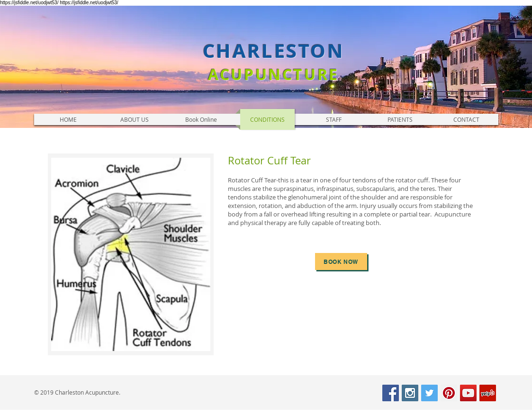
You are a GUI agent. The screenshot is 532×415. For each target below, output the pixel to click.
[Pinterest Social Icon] (449, 393)
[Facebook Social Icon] (391, 393)
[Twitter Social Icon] (429, 393)
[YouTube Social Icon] (468, 393)
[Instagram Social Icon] (410, 393)
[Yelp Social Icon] (488, 393)
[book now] (341, 262)
